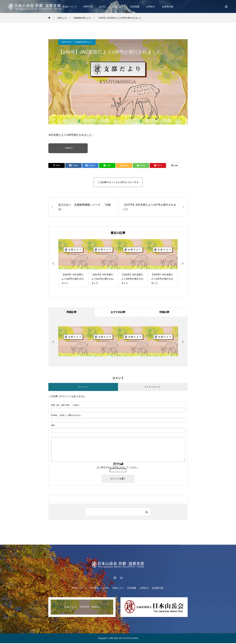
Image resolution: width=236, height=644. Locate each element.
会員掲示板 (167, 7)
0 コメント (83, 388)
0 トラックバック (153, 388)
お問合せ (151, 7)
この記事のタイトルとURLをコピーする (118, 182)
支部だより (118, 7)
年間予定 (88, 7)
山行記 (102, 7)
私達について (70, 7)
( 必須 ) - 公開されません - (67, 416)
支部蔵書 (135, 7)
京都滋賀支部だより (83, 42)
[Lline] (107, 165)
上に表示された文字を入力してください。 (118, 468)
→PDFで (68, 148)
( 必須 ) (65, 406)
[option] (73, 263)
